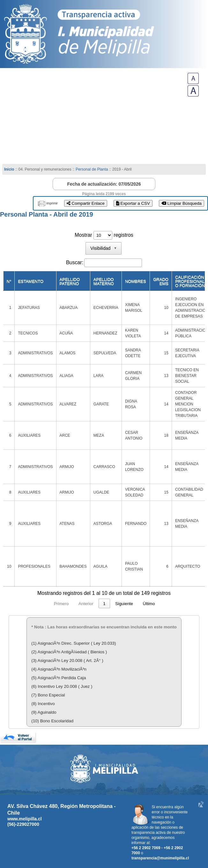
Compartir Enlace (86, 203)
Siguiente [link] (163, 604)
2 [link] (77, 604)
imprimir (52, 203)
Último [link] (188, 604)
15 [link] (142, 604)
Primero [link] (22, 604)
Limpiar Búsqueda (182, 203)
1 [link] (65, 604)
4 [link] (102, 604)
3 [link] (89, 604)
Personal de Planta (92, 169)
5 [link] (114, 604)
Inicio (9, 169)
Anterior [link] (47, 604)
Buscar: (75, 262)
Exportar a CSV (133, 203)
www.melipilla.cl (25, 819)
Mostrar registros (104, 235)
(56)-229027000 (23, 824)
